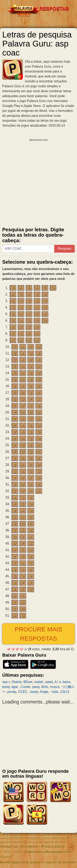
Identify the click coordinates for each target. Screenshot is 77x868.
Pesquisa (64, 249)
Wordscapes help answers (22, 862)
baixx (66, 682)
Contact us (9, 847)
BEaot (28, 682)
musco (55, 687)
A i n (58, 682)
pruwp (12, 692)
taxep (34, 692)
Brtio (45, 687)
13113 (65, 692)
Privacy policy (53, 847)
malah (39, 682)
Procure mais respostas (39, 634)
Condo (26, 687)
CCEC (23, 692)
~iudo (54, 692)
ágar (15, 687)
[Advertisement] (38, 182)
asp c (6, 682)
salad (49, 682)
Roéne (17, 682)
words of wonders (61, 862)
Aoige (44, 692)
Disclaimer (30, 847)
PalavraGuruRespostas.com (48, 852)
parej (6, 687)
